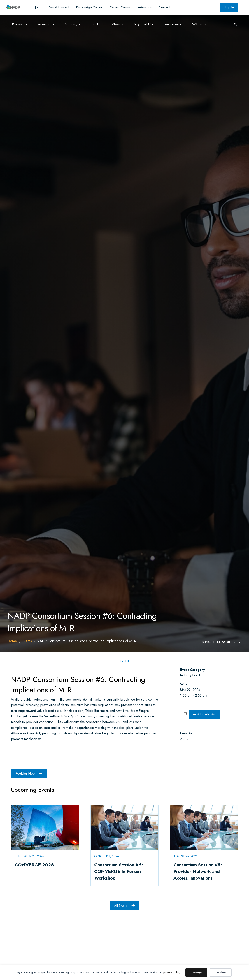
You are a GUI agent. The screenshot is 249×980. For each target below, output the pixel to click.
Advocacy (71, 24)
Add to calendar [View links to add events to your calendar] (204, 714)
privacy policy (172, 972)
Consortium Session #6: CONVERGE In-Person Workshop (119, 871)
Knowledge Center (89, 7)
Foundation (171, 24)
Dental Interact (58, 7)
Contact (164, 7)
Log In (229, 7)
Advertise (145, 7)
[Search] (234, 24)
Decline (221, 972)
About (116, 24)
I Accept (196, 972)
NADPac (197, 24)
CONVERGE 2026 (34, 865)
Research (18, 24)
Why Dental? (142, 24)
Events (95, 24)
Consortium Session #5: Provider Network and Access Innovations (198, 871)
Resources (44, 24)
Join (38, 7)
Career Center (120, 7)
